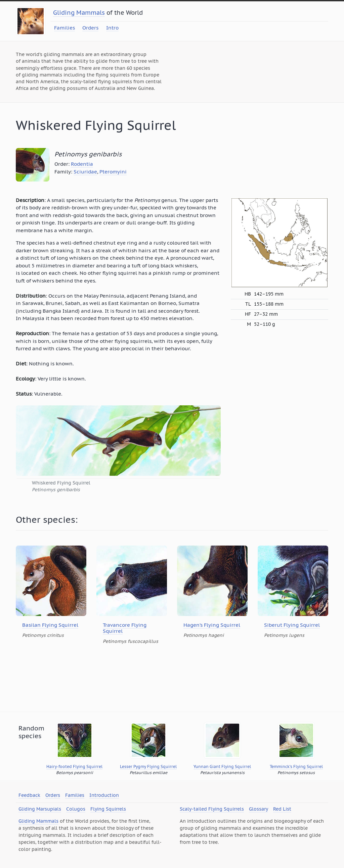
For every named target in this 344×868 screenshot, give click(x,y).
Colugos (76, 809)
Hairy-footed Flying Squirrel (74, 767)
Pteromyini (113, 172)
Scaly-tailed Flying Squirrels (212, 809)
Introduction (104, 795)
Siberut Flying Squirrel (292, 625)
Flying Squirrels (108, 809)
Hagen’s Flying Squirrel (212, 625)
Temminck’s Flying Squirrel (296, 767)
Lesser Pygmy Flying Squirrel (148, 767)
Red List (282, 809)
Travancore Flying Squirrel (125, 628)
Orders (90, 28)
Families (64, 28)
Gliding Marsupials (40, 809)
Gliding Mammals (79, 13)
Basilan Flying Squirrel (50, 625)
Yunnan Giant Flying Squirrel (222, 767)
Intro (112, 28)
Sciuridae (85, 172)
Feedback (29, 795)
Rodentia (82, 164)
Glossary (259, 809)
